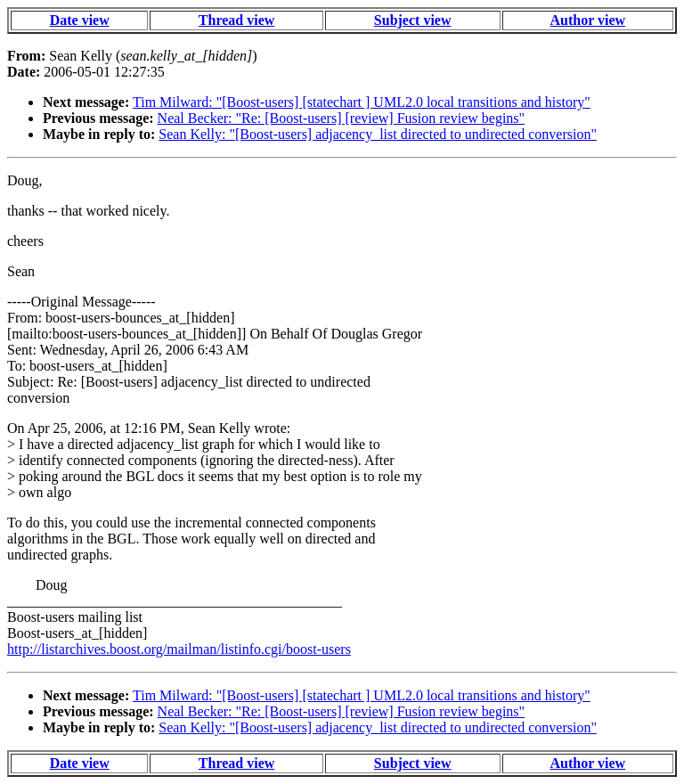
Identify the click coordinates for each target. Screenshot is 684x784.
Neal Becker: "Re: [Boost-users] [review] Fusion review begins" (342, 118)
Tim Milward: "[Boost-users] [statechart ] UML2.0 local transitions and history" (362, 102)
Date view (80, 20)
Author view (588, 20)
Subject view (413, 20)
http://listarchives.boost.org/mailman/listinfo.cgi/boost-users (179, 649)
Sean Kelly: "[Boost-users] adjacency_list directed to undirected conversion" (378, 134)
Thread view (236, 20)
